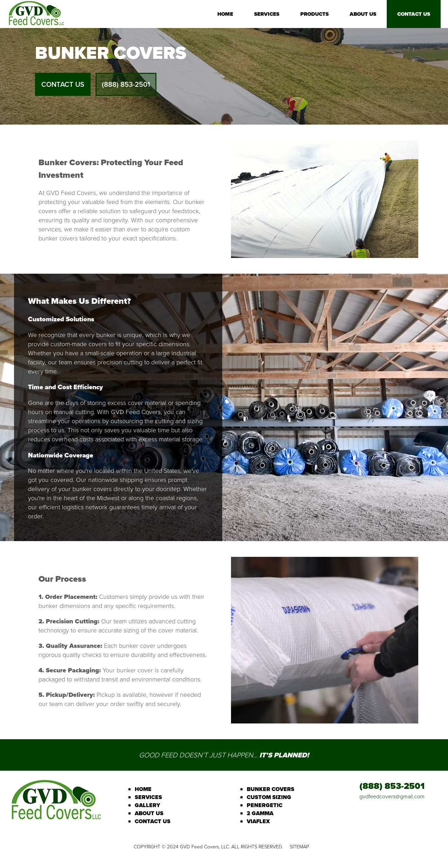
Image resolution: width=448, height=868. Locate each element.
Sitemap (299, 847)
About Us (363, 14)
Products (314, 14)
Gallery (148, 805)
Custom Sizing (269, 797)
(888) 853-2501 (126, 84)
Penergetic (265, 805)
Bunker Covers (271, 789)
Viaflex (258, 821)
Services (267, 14)
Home (225, 14)
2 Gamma (260, 813)
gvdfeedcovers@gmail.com (392, 796)
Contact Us (414, 14)
